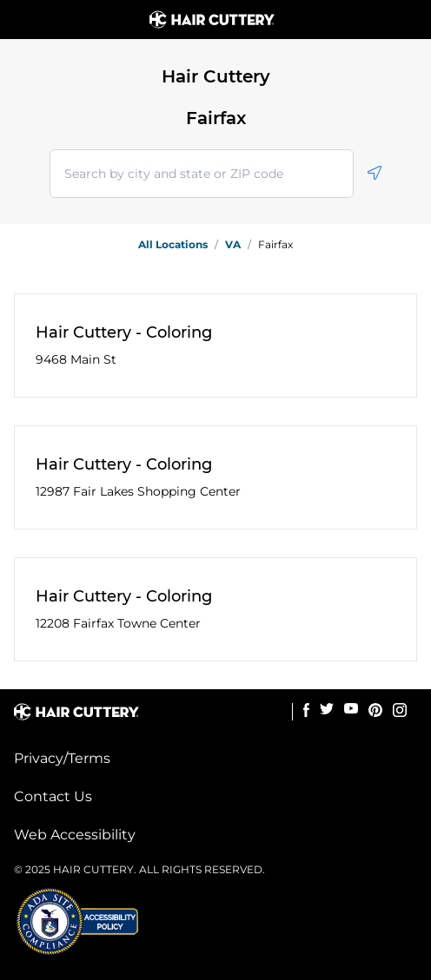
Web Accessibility (75, 835)
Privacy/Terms (62, 758)
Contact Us (53, 796)
